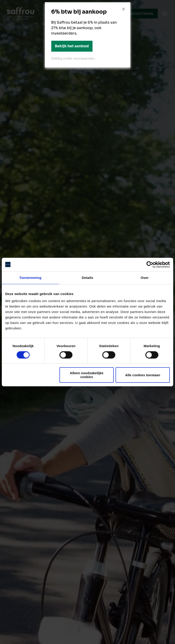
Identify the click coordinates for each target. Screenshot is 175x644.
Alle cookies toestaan (143, 375)
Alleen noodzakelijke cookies (87, 375)
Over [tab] (145, 278)
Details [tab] (87, 278)
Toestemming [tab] (31, 278)
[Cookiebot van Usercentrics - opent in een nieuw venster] (150, 265)
